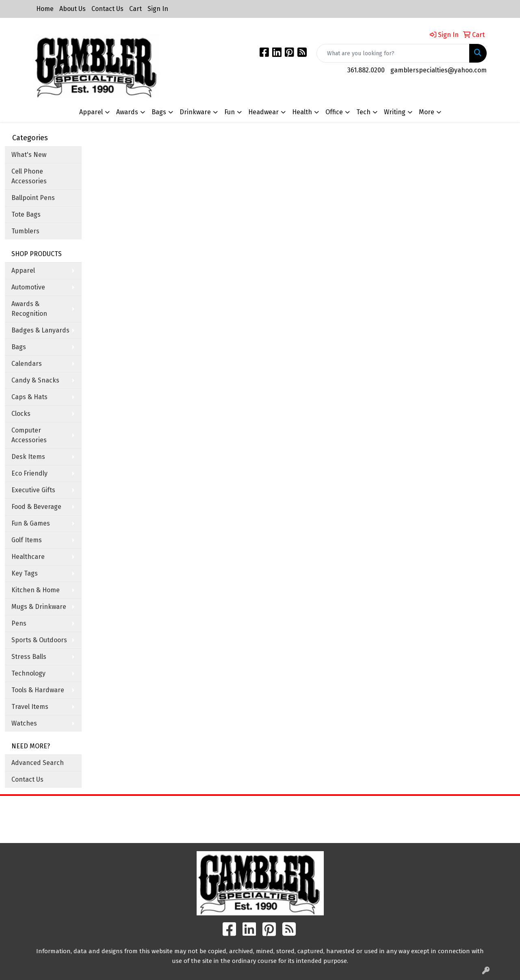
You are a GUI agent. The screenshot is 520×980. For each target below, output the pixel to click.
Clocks (21, 414)
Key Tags (25, 573)
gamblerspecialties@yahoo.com (439, 70)
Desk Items (28, 457)
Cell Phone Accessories (29, 176)
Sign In (158, 9)
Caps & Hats (29, 397)
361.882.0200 (366, 70)
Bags (19, 347)
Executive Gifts (33, 490)
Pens (19, 623)
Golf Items (27, 540)
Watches (24, 723)
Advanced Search (38, 763)
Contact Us (107, 9)
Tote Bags (26, 214)
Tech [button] (363, 112)
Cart (135, 9)
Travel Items (30, 707)
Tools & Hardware (38, 690)
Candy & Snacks (35, 380)
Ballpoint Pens (33, 198)
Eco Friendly (29, 473)
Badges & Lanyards (40, 330)
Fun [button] (230, 112)
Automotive (28, 287)
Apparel (23, 271)
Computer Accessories (29, 435)
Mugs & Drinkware (39, 607)
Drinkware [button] (195, 112)
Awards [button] (127, 112)
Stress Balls (29, 657)
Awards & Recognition (29, 309)
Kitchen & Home (36, 590)
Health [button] (302, 112)
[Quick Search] (393, 53)
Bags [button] (159, 112)
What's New (29, 155)
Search (325, 808)
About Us (73, 9)
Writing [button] (395, 112)
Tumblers (25, 231)
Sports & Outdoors (39, 640)
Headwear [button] (263, 112)
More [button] (427, 112)
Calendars (27, 364)
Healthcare (28, 557)
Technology (28, 673)
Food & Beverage (36, 507)
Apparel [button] (91, 112)
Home (45, 9)
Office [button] (334, 112)
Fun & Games (31, 523)
